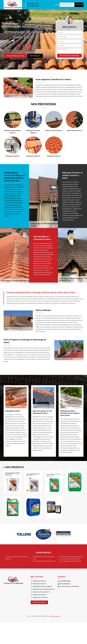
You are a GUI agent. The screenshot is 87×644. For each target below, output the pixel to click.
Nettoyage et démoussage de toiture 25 (44, 589)
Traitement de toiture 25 (40, 595)
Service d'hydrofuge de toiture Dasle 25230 (70, 561)
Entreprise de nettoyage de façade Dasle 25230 (71, 557)
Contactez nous (39, 602)
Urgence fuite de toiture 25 (40, 597)
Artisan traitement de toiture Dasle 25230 (70, 559)
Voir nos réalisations (15, 56)
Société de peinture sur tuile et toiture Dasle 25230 (44, 558)
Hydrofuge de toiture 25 (40, 581)
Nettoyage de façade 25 (39, 584)
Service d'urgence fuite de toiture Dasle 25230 (44, 561)
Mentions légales (55, 616)
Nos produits (35, 56)
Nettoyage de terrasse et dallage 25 (43, 586)
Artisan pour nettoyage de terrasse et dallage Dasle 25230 (17, 558)
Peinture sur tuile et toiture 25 (41, 592)
